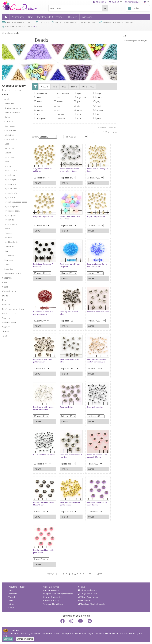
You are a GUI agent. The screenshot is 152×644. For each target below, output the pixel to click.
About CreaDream (51, 590)
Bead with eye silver (92, 406)
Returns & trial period (53, 597)
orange (39, 110)
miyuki (5, 300)
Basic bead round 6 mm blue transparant (94, 264)
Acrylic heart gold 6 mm (43, 215)
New (30, 17)
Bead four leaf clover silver (92, 311)
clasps (5, 287)
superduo (9, 269)
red (37, 114)
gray (97, 102)
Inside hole (88, 87)
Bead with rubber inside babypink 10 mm (94, 454)
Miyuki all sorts (11, 171)
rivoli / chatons (9, 314)
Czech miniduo (11, 139)
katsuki (8, 153)
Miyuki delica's (11, 193)
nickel (97, 106)
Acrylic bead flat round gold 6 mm (43, 168)
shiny (77, 114)
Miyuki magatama (12, 206)
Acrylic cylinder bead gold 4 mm (92, 168)
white (77, 118)
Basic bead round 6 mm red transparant (43, 311)
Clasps (11, 607)
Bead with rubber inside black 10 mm (43, 502)
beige (97, 93)
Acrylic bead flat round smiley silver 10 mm (68, 168)
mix (77, 106)
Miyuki (11, 604)
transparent (40, 118)
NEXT (115, 132)
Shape (74, 87)
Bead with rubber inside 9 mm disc (69, 454)
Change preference (25, 639)
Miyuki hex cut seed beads (16, 202)
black (38, 97)
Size (64, 87)
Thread (12, 597)
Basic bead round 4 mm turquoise (68, 264)
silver (97, 114)
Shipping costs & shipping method (58, 594)
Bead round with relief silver (68, 359)
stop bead (9, 260)
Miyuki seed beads (12, 211)
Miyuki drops (10, 197)
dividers (6, 296)
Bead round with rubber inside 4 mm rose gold (94, 359)
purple (78, 110)
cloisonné (9, 121)
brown (38, 102)
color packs (9, 126)
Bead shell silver (65, 406)
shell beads (9, 247)
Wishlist (116, 2)
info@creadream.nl (88, 590)
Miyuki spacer (10, 215)
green (38, 106)
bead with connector (13, 108)
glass (7, 144)
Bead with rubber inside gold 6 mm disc (69, 502)
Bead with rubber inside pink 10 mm (43, 550)
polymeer (9, 233)
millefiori (8, 166)
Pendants (13, 594)
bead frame (9, 104)
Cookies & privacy (51, 601)
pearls (7, 229)
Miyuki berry (10, 175)
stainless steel (10, 255)
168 (108, 132)
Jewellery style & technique (50, 17)
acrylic (7, 99)
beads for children (12, 112)
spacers (6, 318)
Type (55, 87)
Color (44, 87)
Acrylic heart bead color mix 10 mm (68, 216)
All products (18, 17)
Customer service (133, 2)
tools (5, 336)
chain (5, 282)
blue (57, 97)
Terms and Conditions (53, 604)
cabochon (7, 278)
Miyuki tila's (9, 220)
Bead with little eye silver (41, 454)
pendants (7, 305)
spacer (7, 251)
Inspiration (87, 17)
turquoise (59, 118)
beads (16, 33)
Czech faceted (10, 130)
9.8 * (35, 27)
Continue (8, 639)
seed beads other (12, 242)
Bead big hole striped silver (67, 311)
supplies (6, 327)
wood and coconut (13, 273)
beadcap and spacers (12, 90)
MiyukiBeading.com (88, 597)
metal (7, 162)
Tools (11, 590)
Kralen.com (85, 601)
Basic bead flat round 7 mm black (43, 264)
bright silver (80, 97)
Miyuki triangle (11, 224)
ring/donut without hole (13, 309)
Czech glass (9, 135)
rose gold (59, 114)
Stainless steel (9, 322)
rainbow (98, 110)
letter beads (10, 157)
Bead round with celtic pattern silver (43, 359)
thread (5, 331)
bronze (98, 97)
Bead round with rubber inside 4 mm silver (43, 407)
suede (7, 264)
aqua (77, 93)
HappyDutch (10, 148)
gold (77, 102)
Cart (125, 36)
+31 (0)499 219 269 (87, 594)
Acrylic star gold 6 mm (93, 215)
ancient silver (41, 93)
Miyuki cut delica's (12, 188)
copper (58, 102)
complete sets (9, 291)
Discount (73, 17)
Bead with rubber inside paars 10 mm (94, 502)
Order (133, 9)
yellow (98, 118)
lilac (57, 106)
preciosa (8, 238)
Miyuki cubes (10, 184)
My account (100, 2)
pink (57, 110)
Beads (11, 601)
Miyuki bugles (10, 180)
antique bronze (61, 93)
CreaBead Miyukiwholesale (91, 604)
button (7, 117)
